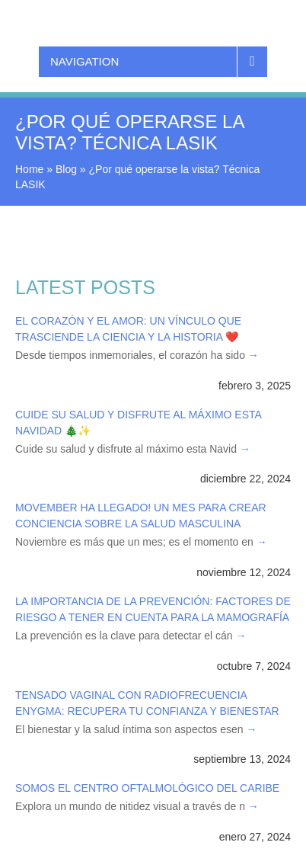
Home (29, 169)
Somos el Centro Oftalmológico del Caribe (147, 788)
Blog (66, 169)
